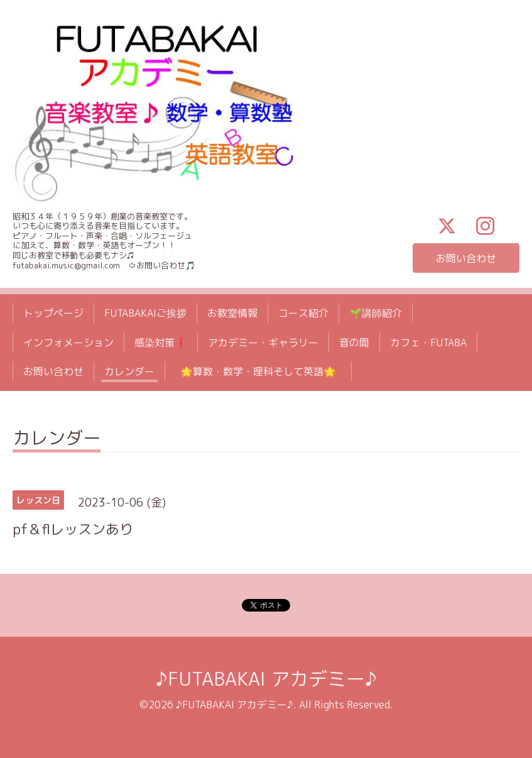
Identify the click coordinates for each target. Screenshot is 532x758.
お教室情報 (232, 313)
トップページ (53, 313)
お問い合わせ (466, 258)
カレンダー (129, 371)
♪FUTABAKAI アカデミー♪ (266, 679)
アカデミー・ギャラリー (263, 343)
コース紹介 (303, 313)
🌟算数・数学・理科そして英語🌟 (263, 371)
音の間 (354, 343)
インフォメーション (68, 343)
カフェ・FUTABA (428, 343)
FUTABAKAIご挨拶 (145, 313)
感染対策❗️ (161, 343)
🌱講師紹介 (376, 313)
